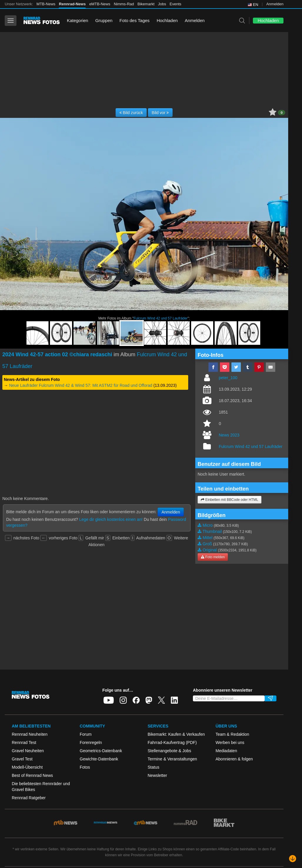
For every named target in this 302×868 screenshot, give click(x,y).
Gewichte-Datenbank (99, 759)
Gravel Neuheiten (28, 751)
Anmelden (275, 4)
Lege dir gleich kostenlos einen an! (111, 519)
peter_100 (228, 378)
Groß (207, 544)
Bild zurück (131, 113)
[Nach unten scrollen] (293, 859)
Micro (208, 525)
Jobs (162, 4)
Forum (86, 734)
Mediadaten (226, 751)
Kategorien (77, 20)
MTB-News (46, 4)
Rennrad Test (24, 742)
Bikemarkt (146, 4)
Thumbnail (212, 531)
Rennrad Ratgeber (29, 798)
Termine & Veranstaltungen (172, 759)
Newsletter (157, 775)
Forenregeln (91, 742)
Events (176, 4)
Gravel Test (22, 759)
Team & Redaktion (232, 734)
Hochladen (167, 20)
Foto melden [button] (213, 557)
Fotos (85, 767)
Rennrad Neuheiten (30, 734)
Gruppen (104, 20)
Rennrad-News (72, 4)
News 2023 (229, 435)
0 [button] (282, 113)
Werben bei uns (230, 742)
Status (153, 767)
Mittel (207, 538)
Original (210, 550)
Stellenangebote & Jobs (169, 751)
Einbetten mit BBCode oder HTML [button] (230, 500)
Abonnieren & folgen (234, 759)
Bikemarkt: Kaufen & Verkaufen (176, 734)
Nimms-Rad (124, 4)
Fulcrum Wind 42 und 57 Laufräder (161, 318)
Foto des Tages (134, 20)
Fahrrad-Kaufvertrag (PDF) (172, 742)
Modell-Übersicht (27, 767)
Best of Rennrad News (32, 775)
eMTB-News (100, 4)
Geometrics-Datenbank (101, 751)
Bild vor (160, 113)
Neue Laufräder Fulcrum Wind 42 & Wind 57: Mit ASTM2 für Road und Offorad (81, 385)
